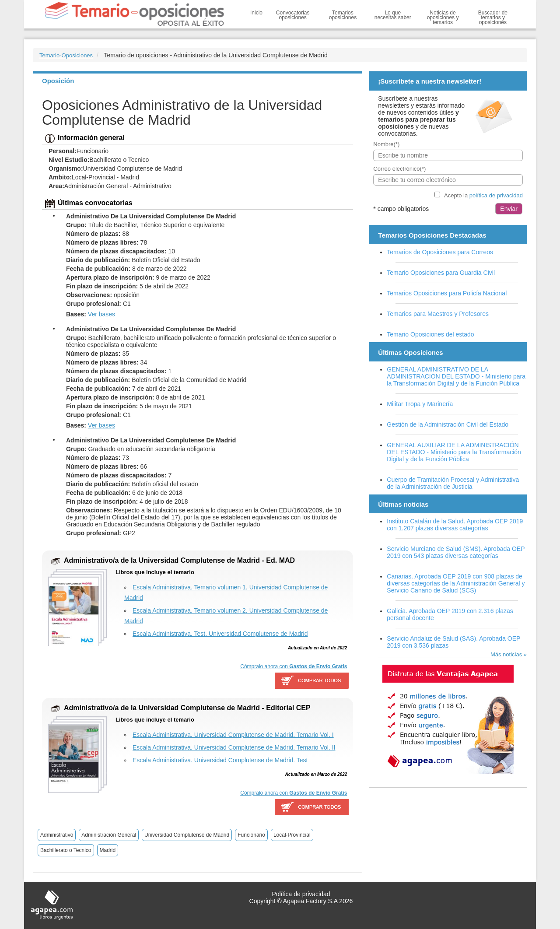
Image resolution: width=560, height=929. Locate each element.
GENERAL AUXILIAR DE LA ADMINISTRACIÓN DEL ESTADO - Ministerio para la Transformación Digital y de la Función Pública (454, 452)
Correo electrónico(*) (399, 169)
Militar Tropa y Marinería (420, 404)
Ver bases (101, 314)
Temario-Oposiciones (66, 55)
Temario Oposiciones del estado (430, 334)
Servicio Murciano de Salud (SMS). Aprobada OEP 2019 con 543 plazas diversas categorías (456, 552)
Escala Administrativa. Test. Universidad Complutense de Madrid (220, 634)
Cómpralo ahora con (294, 666)
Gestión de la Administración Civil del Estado (448, 424)
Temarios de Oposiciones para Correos (440, 252)
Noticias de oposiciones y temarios (443, 18)
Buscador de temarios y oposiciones (493, 18)
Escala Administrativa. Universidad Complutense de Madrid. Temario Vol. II (234, 747)
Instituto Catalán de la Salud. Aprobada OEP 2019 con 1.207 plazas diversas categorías (455, 525)
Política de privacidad (301, 894)
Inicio (256, 13)
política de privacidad (496, 195)
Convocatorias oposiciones (293, 15)
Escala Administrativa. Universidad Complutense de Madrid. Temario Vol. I (233, 735)
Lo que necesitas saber (393, 15)
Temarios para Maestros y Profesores (438, 314)
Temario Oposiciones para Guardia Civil (441, 273)
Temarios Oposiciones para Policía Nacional (447, 293)
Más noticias (506, 654)
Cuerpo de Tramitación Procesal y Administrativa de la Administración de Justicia (453, 483)
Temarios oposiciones (343, 15)
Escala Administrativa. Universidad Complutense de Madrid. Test (220, 760)
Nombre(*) (386, 144)
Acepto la (483, 195)
